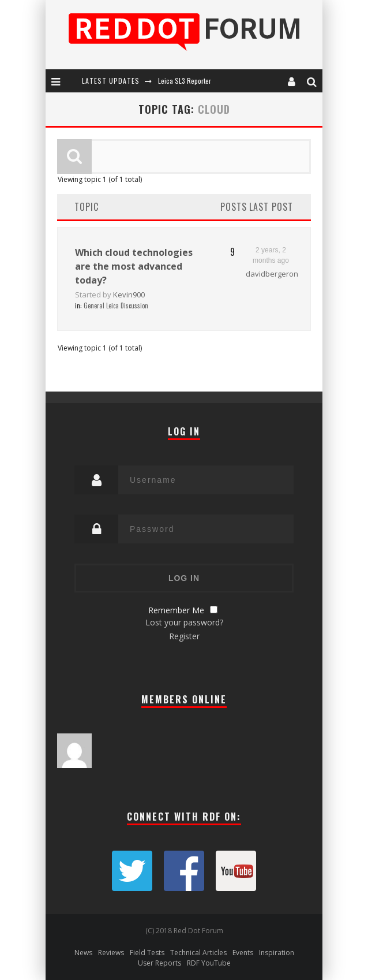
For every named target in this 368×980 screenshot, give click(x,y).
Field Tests (147, 953)
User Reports (159, 963)
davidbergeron (272, 274)
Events (243, 953)
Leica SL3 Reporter (185, 81)
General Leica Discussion (116, 305)
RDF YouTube (209, 963)
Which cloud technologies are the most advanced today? (134, 266)
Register (184, 636)
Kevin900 (129, 295)
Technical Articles (198, 953)
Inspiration (277, 953)
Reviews (111, 953)
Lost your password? (184, 622)
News (83, 953)
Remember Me (176, 610)
